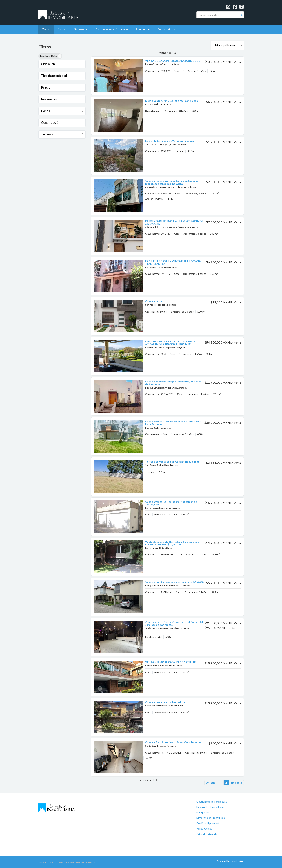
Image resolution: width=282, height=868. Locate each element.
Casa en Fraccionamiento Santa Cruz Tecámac (173, 742)
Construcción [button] (62, 122)
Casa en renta (154, 301)
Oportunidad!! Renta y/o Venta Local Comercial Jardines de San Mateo (174, 623)
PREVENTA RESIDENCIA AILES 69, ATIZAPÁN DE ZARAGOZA (174, 222)
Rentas (62, 29)
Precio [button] (62, 87)
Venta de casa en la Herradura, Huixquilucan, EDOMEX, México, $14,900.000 (172, 543)
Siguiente (237, 783)
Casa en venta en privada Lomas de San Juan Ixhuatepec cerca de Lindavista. (172, 182)
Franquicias (143, 29)
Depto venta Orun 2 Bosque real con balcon (172, 101)
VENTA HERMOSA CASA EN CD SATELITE (170, 662)
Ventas (46, 29)
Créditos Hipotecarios (209, 823)
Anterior (211, 783)
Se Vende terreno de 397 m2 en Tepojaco (170, 141)
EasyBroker (237, 861)
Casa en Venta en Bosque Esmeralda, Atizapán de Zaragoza (173, 383)
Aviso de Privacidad (207, 834)
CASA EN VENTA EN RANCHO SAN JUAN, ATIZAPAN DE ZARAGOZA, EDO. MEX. (170, 343)
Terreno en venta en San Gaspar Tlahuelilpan (172, 462)
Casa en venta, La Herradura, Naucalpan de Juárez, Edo (171, 503)
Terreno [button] (62, 134)
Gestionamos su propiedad (212, 802)
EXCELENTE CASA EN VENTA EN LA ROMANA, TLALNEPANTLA (173, 262)
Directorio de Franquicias (211, 818)
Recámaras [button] (62, 99)
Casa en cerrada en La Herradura (165, 702)
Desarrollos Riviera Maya (210, 807)
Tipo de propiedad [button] (62, 76)
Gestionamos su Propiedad (112, 29)
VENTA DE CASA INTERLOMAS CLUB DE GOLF (173, 61)
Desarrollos (81, 29)
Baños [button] (62, 111)
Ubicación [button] (62, 64)
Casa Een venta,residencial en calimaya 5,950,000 (175, 582)
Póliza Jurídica (166, 29)
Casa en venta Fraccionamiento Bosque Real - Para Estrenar (173, 423)
